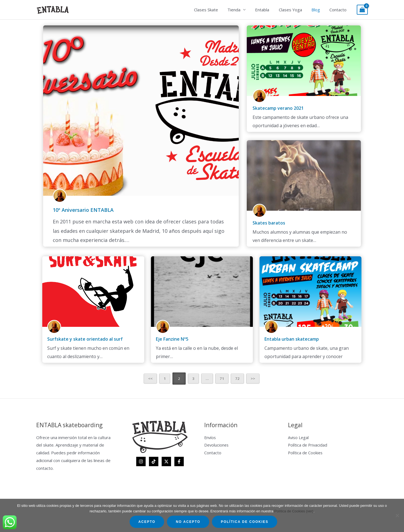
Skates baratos (269, 223)
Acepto (147, 522)
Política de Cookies (306, 453)
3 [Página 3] (193, 379)
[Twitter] (166, 461)
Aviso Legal (299, 437)
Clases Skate (212, 10)
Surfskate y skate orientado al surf (85, 339)
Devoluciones (217, 445)
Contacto (339, 10)
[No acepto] (397, 515)
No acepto (188, 522)
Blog (317, 10)
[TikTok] (154, 461)
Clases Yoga (293, 10)
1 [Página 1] (165, 379)
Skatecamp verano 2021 (278, 108)
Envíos (210, 437)
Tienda (239, 10)
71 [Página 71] (222, 379)
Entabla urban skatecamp (292, 339)
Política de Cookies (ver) (294, 511)
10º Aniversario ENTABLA (83, 210)
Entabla (266, 10)
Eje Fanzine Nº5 (172, 339)
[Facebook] (179, 461)
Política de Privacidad (308, 445)
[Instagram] (141, 461)
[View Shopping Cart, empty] (362, 10)
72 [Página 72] (237, 379)
